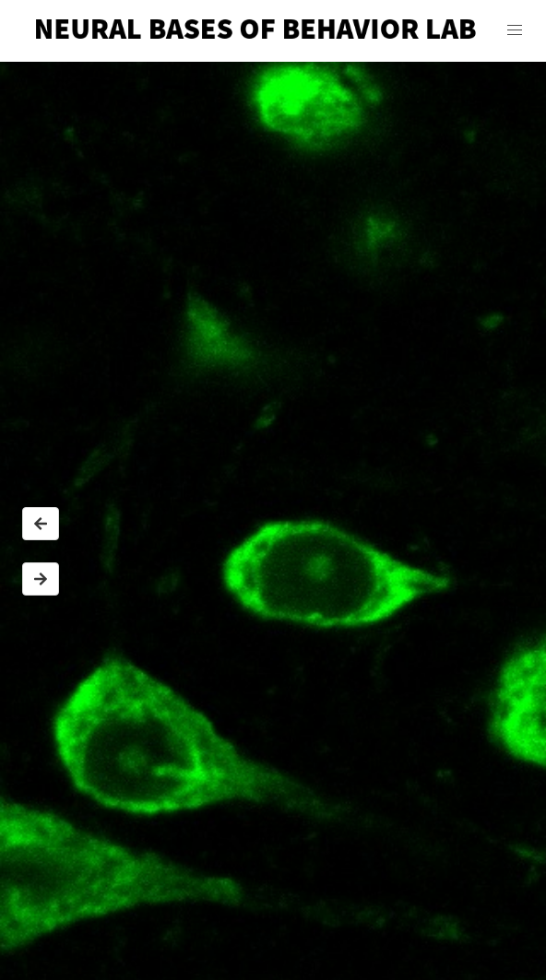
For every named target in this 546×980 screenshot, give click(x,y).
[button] (514, 30)
